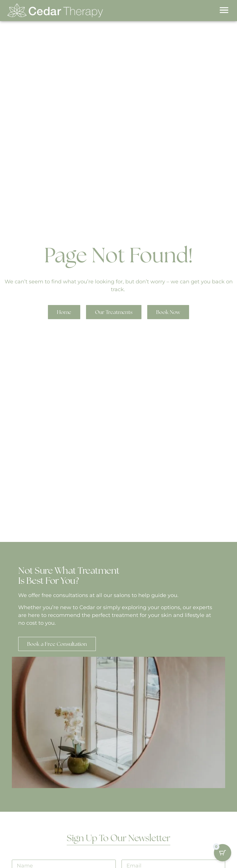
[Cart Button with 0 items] (223, 850)
